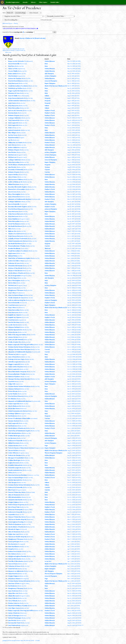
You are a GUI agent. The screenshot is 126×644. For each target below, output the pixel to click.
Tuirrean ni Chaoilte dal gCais (17, 519)
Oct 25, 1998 (74, 372)
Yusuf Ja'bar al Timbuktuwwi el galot (19, 258)
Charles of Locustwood (15, 234)
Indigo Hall (12, 384)
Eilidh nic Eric (12, 231)
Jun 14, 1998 (74, 278)
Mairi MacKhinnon (14, 547)
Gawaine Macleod (14, 421)
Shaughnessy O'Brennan (16, 290)
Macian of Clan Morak (15, 271)
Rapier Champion (50, 83)
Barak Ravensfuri (13, 138)
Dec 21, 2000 (74, 512)
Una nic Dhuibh (13, 71)
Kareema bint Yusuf (14, 623)
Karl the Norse (13, 135)
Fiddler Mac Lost (13, 534)
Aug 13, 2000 (74, 438)
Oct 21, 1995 (74, 128)
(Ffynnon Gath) (30, 492)
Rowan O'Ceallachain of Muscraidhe (19, 418)
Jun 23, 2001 (74, 583)
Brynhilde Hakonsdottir (15, 465)
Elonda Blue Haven (14, 409)
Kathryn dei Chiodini (14, 455)
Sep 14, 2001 (74, 625)
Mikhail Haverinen (14, 184)
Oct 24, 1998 (74, 354)
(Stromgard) (22, 354)
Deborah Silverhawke (15, 559)
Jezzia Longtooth (14, 404)
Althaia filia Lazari (14, 596)
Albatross (48, 248)
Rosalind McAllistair (14, 248)
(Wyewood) (23, 64)
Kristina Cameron (14, 603)
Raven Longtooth (14, 369)
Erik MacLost (12, 155)
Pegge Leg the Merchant (16, 91)
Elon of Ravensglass (14, 194)
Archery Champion (50, 76)
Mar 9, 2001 (74, 517)
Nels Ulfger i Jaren (14, 608)
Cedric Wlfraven (13, 453)
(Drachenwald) (36, 199)
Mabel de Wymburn (14, 377)
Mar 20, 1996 (74, 145)
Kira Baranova (13, 544)
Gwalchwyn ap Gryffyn (15, 88)
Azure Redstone (13, 591)
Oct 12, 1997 (74, 243)
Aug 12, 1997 (74, 226)
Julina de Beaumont (14, 495)
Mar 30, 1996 (74, 147)
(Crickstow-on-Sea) (33, 475)
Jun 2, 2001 (74, 581)
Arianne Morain (13, 337)
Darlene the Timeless (15, 78)
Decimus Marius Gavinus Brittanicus (19, 347)
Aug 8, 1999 (74, 401)
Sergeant (48, 98)
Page (46, 446)
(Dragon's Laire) (22, 155)
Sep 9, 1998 (74, 327)
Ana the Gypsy (13, 278)
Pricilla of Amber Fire (15, 342)
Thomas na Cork (13, 354)
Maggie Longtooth (14, 364)
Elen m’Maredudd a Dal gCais (17, 372)
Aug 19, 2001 (74, 623)
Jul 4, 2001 (74, 606)
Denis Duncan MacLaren (16, 98)
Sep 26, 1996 (74, 174)
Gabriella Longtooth (14, 362)
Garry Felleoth (13, 601)
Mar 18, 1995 (74, 61)
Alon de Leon (12, 192)
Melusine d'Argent (14, 115)
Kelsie (10, 128)
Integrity (11, 549)
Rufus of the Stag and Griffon (17, 335)
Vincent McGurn (13, 450)
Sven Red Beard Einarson (16, 81)
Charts (16, 23)
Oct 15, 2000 (74, 482)
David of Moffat (13, 175)
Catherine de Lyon (14, 263)
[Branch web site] (40, 38)
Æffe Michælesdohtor (15, 433)
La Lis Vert (48, 561)
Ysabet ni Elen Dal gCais (16, 367)
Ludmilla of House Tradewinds (18, 239)
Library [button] (33, 2)
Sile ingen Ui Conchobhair (16, 458)
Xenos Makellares (14, 219)
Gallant (47, 96)
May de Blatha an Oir (15, 406)
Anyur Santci (12, 103)
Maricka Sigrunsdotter (15, 330)
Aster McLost (12, 145)
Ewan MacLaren (13, 83)
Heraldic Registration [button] (12, 2)
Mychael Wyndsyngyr (15, 618)
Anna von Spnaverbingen (16, 295)
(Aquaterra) (21, 69)
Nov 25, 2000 (74, 510)
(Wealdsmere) (28, 61)
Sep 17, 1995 (74, 123)
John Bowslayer (13, 76)
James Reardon (13, 574)
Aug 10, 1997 (74, 224)
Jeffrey (10, 473)
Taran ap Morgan (14, 542)
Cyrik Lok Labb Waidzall (15, 340)
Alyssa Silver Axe (13, 593)
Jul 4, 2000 (74, 436)
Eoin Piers (11, 66)
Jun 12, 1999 (74, 386)
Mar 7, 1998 (74, 263)
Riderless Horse (7, 23)
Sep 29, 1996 (74, 177)
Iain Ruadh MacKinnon (15, 226)
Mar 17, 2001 (74, 519)
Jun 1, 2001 (74, 564)
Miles (10, 229)
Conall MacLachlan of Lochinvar (18, 86)
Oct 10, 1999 (74, 416)
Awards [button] (25, 2)
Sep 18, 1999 (74, 409)
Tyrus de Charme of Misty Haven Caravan (21, 448)
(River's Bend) (28, 522)
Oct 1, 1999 (74, 413)
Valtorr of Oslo (13, 69)
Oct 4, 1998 (74, 349)
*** (81, 118)
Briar (46, 64)
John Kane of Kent (14, 583)
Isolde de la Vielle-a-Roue (16, 261)
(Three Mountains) (23, 96)
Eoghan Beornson (14, 463)
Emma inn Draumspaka (15, 510)
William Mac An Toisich (15, 143)
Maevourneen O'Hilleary (16, 179)
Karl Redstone (13, 416)
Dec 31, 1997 (74, 248)
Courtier (47, 170)
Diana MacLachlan (14, 108)
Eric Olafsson (12, 554)
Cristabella (11, 515)
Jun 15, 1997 (74, 202)
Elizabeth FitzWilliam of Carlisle (18, 606)
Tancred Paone (13, 564)
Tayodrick (11, 381)
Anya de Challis (13, 96)
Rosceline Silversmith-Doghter (18, 187)
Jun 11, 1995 (73, 73)
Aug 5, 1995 (73, 96)
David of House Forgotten (16, 505)
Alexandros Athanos (14, 579)
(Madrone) (16, 140)
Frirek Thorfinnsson (14, 224)
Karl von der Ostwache (15, 110)
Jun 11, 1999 (74, 379)
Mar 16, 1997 (74, 192)
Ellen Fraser (12, 490)
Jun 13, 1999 (74, 389)
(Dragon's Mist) (28, 510)
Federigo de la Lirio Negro (16, 359)
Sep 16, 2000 (74, 460)
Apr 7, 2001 (74, 542)
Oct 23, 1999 (74, 426)
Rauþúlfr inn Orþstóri (15, 315)
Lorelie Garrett (13, 325)
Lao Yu (10, 140)
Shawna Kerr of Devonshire (17, 189)
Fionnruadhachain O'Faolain (17, 246)
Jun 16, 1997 (74, 214)
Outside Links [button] (54, 2)
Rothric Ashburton (14, 147)
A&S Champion (49, 74)
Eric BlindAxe (12, 399)
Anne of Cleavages (14, 616)
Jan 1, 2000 (74, 431)
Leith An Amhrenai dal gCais (17, 300)
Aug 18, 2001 (74, 613)
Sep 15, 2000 (74, 455)
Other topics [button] (43, 2)
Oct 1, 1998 (74, 332)
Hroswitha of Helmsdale (16, 170)
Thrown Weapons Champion (53, 453)
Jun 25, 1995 (74, 88)
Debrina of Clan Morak (15, 268)
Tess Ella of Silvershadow (16, 561)
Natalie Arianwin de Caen (16, 298)
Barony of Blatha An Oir (27, 38)
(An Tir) (20, 256)
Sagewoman (12, 253)
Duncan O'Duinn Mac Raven (17, 492)
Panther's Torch (50, 110)
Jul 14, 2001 (74, 611)
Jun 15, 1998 (74, 310)
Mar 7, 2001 (74, 514)
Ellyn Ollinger (12, 133)
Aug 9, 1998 (74, 320)
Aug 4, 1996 (74, 150)
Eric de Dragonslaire (15, 276)
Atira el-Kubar (13, 177)
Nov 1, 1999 (74, 428)
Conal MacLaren (13, 305)
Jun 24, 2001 (74, 586)
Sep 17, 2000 (74, 463)
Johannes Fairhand (14, 327)
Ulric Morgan (12, 482)
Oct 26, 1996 (74, 179)
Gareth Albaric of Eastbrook (17, 165)
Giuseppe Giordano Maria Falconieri (19, 349)
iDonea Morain (13, 332)
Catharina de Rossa (14, 566)
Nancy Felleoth (13, 598)
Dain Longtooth (13, 423)
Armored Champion (51, 81)
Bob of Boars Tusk (14, 507)
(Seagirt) (22, 138)
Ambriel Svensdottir (14, 130)
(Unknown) (23, 147)
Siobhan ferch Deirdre (15, 551)
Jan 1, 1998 (74, 251)
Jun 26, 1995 (74, 93)
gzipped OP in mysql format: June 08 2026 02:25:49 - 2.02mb (21, 640)
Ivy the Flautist (13, 394)
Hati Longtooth (13, 123)
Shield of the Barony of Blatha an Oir (56, 86)
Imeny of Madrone (14, 613)
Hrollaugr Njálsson (14, 414)
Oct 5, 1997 (74, 241)
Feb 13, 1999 (74, 376)
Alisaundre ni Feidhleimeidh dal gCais (20, 199)
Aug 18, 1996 (74, 165)
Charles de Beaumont (15, 524)
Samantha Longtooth (15, 468)
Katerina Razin (13, 113)
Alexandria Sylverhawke (15, 266)
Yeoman (47, 167)
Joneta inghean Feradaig (16, 522)
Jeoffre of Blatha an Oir (15, 182)
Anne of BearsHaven (14, 197)
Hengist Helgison (14, 502)
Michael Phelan (13, 256)
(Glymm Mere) (23, 175)
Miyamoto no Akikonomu (16, 571)
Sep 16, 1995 (74, 118)
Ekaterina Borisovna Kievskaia (17, 475)
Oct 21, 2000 (74, 497)
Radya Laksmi (12, 74)
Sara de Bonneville (14, 64)
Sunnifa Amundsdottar (15, 470)
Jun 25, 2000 (74, 433)
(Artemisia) (34, 418)
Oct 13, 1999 (74, 421)
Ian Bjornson (12, 438)
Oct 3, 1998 (74, 347)
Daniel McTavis (13, 569)
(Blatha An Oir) (19, 66)
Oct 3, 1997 (74, 234)
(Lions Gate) (24, 248)
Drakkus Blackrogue (14, 436)
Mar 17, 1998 (74, 273)
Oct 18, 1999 (74, 423)
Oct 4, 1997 (74, 239)
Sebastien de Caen (14, 93)
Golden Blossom (50, 61)
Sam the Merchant (14, 322)
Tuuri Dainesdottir (14, 120)
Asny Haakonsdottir (14, 625)
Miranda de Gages (14, 529)
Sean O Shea (12, 293)
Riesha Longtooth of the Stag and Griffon (21, 345)
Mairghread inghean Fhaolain (17, 556)
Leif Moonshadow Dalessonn (17, 101)
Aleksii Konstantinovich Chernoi (18, 241)
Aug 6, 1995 (73, 98)
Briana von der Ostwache (16, 61)
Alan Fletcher (12, 152)
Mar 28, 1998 (74, 275)
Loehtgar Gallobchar (15, 118)
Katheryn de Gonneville (15, 441)
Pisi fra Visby (12, 283)
